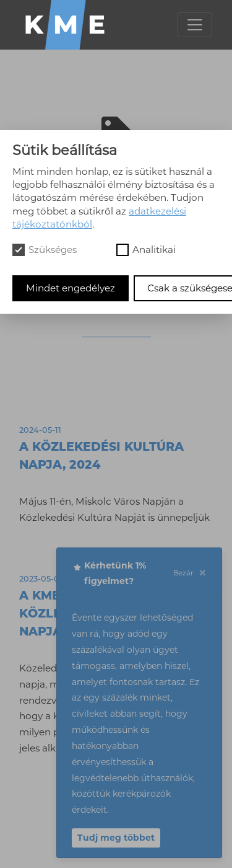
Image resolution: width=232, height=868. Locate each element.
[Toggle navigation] (195, 25)
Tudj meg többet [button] (116, 838)
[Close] (202, 573)
